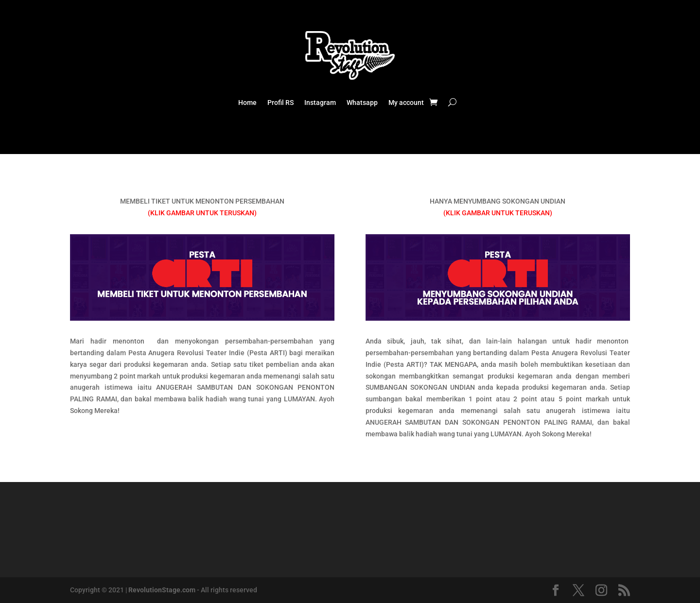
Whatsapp (362, 103)
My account (406, 103)
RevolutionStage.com (162, 590)
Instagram (320, 103)
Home (247, 103)
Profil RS (280, 103)
